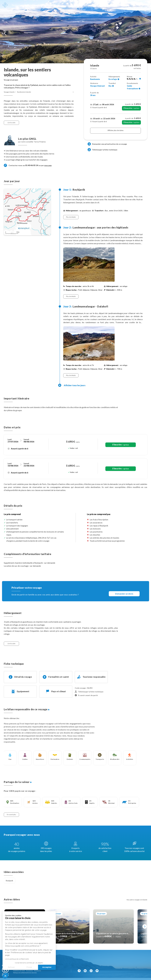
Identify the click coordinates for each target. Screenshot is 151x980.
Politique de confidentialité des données (25, 973)
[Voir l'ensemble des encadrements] (139, 89)
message (48, 165)
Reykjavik (9, 881)
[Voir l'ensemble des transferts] (113, 86)
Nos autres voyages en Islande (137, 900)
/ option (131, 108)
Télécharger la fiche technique (102, 150)
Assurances (29, 971)
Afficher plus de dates (116, 130)
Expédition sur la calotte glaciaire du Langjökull (117, 933)
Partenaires (38, 971)
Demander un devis (124, 594)
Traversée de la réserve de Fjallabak (68, 933)
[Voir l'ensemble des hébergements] (118, 79)
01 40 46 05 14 (139, 5)
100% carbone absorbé (90, 5)
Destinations (18, 5)
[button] (5, 976)
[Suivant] (145, 927)
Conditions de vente (19, 971)
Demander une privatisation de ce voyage (109, 144)
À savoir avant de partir (86, 695)
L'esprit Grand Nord (63, 5)
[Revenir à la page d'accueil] (5, 5)
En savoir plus (11, 815)
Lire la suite (11, 123)
